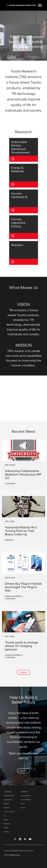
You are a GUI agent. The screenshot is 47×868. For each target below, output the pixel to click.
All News (23, 672)
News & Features (26, 796)
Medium (25, 840)
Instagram (15, 840)
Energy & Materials (7, 806)
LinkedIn (20, 840)
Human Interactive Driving (7, 824)
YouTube (30, 840)
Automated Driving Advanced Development (9, 796)
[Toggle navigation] (40, 5)
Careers (23, 808)
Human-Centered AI (9, 814)
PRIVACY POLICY (15, 855)
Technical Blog (25, 800)
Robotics (7, 832)
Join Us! (23, 771)
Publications (24, 792)
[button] (15, 56)
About (22, 804)
